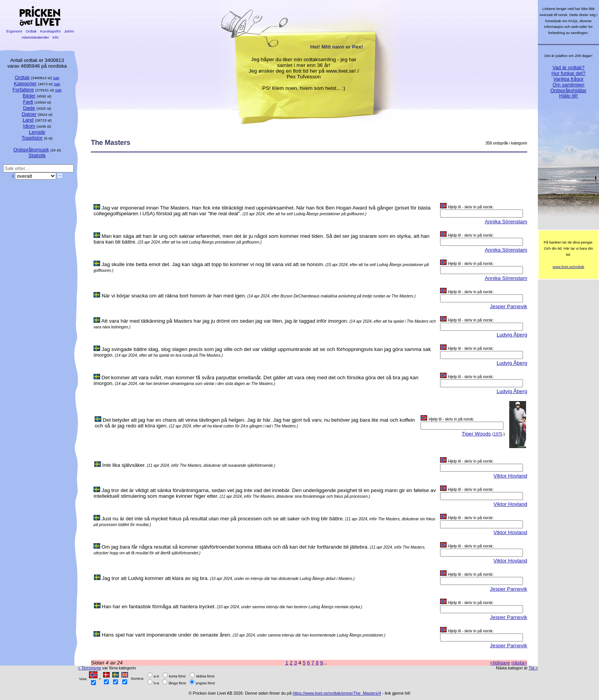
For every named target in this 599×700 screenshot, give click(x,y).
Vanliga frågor (568, 79)
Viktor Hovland (510, 476)
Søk (56, 78)
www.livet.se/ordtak (569, 267)
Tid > (533, 668)
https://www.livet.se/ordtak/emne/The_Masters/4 (337, 693)
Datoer (29, 114)
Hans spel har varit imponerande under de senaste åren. (167, 635)
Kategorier (25, 84)
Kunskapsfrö (50, 31)
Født (28, 102)
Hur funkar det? (569, 73)
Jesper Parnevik (509, 306)
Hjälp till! (569, 96)
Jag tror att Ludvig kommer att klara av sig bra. (155, 578)
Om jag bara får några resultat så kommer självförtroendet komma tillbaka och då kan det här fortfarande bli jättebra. (235, 547)
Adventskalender (35, 37)
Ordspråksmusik (31, 150)
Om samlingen (568, 85)
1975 (498, 434)
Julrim (69, 31)
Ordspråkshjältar (569, 90)
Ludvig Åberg (512, 335)
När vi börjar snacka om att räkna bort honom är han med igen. (174, 296)
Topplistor (32, 138)
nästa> (519, 663)
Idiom (29, 126)
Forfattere (23, 90)
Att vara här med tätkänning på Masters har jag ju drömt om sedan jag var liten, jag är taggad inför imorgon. (225, 321)
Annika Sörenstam (506, 222)
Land (28, 120)
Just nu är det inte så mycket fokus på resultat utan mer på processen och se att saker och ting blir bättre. (223, 519)
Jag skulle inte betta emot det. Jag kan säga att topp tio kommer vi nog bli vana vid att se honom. (213, 264)
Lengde (37, 132)
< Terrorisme (90, 668)
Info (55, 37)
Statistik (37, 155)
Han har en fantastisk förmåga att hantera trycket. (159, 607)
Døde (29, 108)
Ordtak (31, 31)
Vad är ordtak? (568, 67)
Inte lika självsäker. (124, 465)
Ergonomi (14, 31)
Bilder (29, 96)
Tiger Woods (476, 434)
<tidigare (500, 663)
